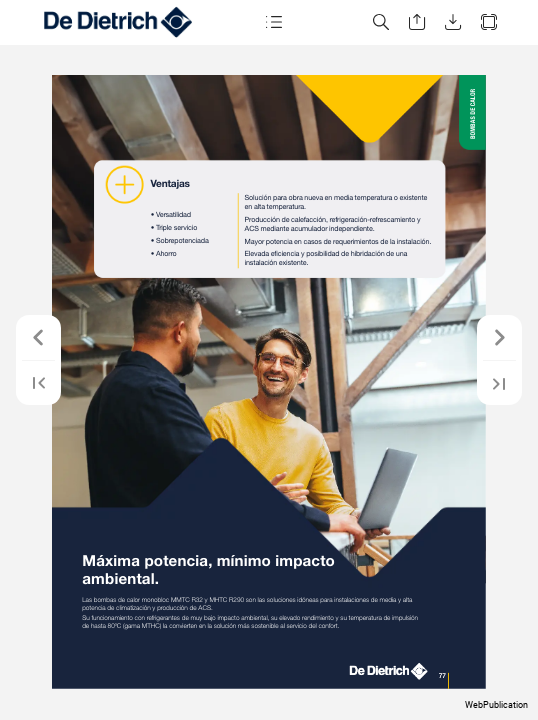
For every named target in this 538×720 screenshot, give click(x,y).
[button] (273, 22)
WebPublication (496, 705)
